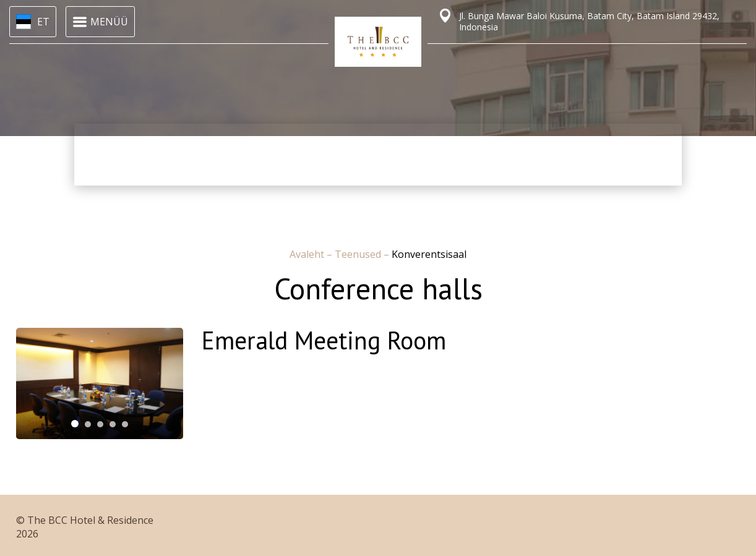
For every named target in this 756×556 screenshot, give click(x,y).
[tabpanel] (100, 383)
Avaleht (308, 254)
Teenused (359, 254)
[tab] (75, 424)
